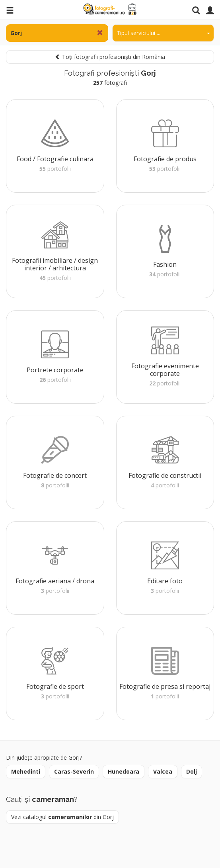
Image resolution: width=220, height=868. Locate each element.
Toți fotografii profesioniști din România (110, 57)
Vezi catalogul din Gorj (62, 817)
